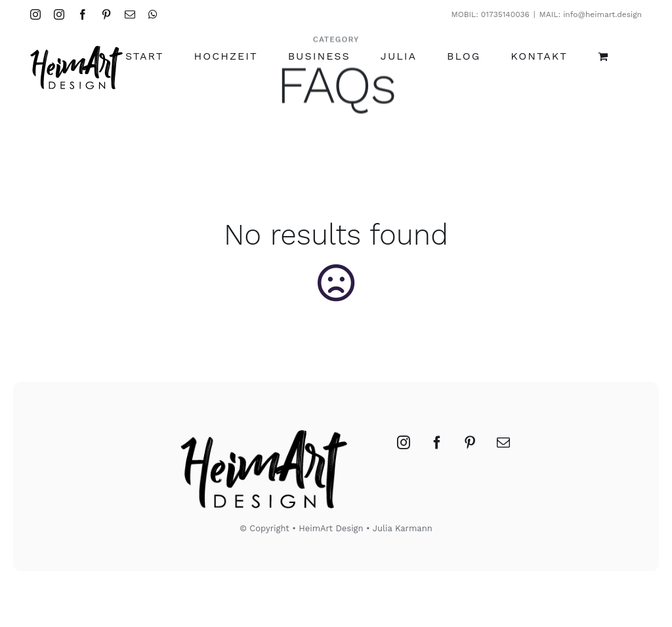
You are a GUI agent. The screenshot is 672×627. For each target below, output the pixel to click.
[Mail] (503, 443)
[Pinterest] (470, 443)
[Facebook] (437, 443)
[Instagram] (404, 443)
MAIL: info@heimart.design (591, 14)
